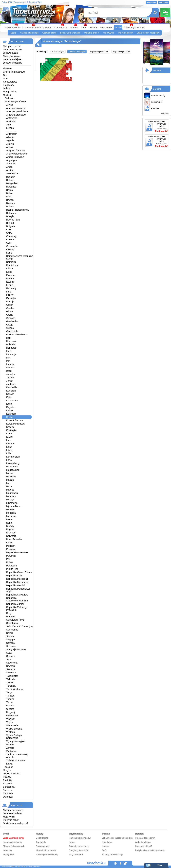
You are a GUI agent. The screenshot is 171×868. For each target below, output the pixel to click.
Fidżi (9, 292)
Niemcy (10, 526)
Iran (8, 361)
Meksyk (10, 500)
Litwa (9, 460)
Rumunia (11, 616)
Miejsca (7, 95)
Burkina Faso (13, 220)
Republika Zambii (15, 604)
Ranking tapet (43, 846)
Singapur (11, 640)
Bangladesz (12, 183)
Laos (9, 440)
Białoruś (10, 203)
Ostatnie (157, 70)
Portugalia (11, 566)
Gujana (10, 328)
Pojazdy (7, 777)
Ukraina (10, 709)
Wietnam (11, 732)
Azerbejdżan (13, 173)
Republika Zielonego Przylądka (17, 609)
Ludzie (6, 88)
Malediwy (11, 477)
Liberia (10, 450)
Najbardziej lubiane (121, 52)
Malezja (10, 480)
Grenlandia (12, 321)
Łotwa (9, 764)
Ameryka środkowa (16, 115)
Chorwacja (12, 236)
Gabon (10, 305)
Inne (5, 78)
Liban (9, 447)
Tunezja (10, 699)
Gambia (10, 308)
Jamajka (11, 374)
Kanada (10, 394)
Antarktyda (12, 118)
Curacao (11, 239)
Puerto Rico (12, 569)
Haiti (9, 338)
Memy (48, 28)
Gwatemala (12, 331)
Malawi (10, 473)
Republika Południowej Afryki (18, 590)
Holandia (11, 344)
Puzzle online (17, 41)
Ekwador (11, 275)
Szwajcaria (12, 663)
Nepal (9, 523)
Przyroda (8, 783)
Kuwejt (10, 437)
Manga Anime (10, 92)
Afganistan (12, 134)
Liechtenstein (13, 457)
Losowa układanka (13, 63)
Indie (9, 351)
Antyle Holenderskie (17, 154)
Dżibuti (10, 269)
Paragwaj (11, 556)
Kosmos (9, 767)
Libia (9, 453)
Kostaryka (11, 430)
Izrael (9, 371)
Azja (9, 125)
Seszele (10, 636)
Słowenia (11, 673)
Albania (10, 137)
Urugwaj (10, 712)
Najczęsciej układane (99, 52)
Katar (9, 397)
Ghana (10, 311)
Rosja (9, 613)
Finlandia (11, 298)
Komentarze (61, 28)
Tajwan (10, 682)
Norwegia (11, 536)
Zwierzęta (8, 797)
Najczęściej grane (12, 56)
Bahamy (10, 177)
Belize (9, 193)
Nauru (9, 519)
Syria (9, 659)
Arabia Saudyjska (15, 157)
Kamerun (11, 391)
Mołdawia (11, 516)
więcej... (165, 113)
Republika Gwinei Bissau (19, 572)
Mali (8, 483)
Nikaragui (11, 533)
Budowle (9, 98)
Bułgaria (10, 226)
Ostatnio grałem (92, 33)
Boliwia (10, 206)
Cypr (9, 243)
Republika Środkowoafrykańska (17, 599)
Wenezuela (12, 725)
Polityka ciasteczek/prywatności (150, 850)
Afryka (10, 105)
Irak (8, 358)
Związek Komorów (16, 760)
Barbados (11, 187)
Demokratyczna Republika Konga (20, 257)
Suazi (9, 653)
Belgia (9, 190)
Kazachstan (12, 401)
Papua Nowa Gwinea (17, 552)
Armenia (11, 164)
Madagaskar (13, 470)
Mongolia (11, 513)
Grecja (10, 315)
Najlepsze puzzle (12, 46)
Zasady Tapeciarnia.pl (113, 854)
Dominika (11, 262)
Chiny (9, 233)
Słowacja (11, 669)
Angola (10, 147)
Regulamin (107, 842)
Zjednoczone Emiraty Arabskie (17, 756)
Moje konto (106, 28)
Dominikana (12, 265)
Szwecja (11, 666)
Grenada (11, 318)
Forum (84, 28)
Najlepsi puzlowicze (29, 33)
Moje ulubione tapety (46, 850)
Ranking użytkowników (80, 838)
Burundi (10, 223)
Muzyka (7, 770)
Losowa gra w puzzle (70, 33)
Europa (10, 128)
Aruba (9, 167)
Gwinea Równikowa (16, 335)
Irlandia (10, 364)
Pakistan (11, 546)
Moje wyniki (109, 33)
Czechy (10, 249)
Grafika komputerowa (14, 72)
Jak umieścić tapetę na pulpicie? (118, 838)
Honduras (11, 348)
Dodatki (141, 28)
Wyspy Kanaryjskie (16, 741)
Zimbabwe (12, 751)
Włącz (161, 865)
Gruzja (10, 325)
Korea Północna (15, 420)
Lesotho (10, 443)
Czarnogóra (12, 246)
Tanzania (11, 686)
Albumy (74, 28)
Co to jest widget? (144, 846)
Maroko (10, 490)
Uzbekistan (12, 715)
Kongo (10, 417)
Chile (9, 230)
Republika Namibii (16, 585)
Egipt (9, 272)
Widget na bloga (143, 842)
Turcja (9, 702)
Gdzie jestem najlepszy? (148, 33)
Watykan (11, 719)
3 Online (157, 89)
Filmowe (7, 68)
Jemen (10, 381)
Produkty (8, 780)
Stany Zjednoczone (16, 649)
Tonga (9, 692)
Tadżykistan (12, 676)
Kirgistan (11, 407)
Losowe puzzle (11, 53)
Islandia (10, 368)
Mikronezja (12, 503)
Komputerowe (10, 82)
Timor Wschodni (15, 689)
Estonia (10, 282)
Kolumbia (11, 414)
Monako (10, 510)
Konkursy (129, 28)
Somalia (10, 643)
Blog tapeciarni (76, 854)
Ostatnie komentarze (79, 846)
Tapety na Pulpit (13, 28)
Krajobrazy (9, 85)
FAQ (104, 850)
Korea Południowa (16, 424)
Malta (9, 486)
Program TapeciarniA (145, 838)
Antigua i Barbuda (15, 150)
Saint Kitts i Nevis (15, 620)
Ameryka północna (16, 108)
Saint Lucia (12, 623)
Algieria (10, 140)
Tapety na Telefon (33, 28)
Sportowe (8, 793)
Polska (10, 562)
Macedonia (12, 467)
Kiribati (10, 410)
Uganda (10, 706)
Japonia (10, 377)
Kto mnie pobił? (125, 33)
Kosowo (10, 427)
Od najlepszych (57, 52)
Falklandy (11, 288)
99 (85, 25)
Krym (9, 434)
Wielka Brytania (14, 729)
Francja (10, 302)
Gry (5, 75)
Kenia (9, 404)
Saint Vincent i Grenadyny (20, 626)
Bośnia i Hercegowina (17, 210)
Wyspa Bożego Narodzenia (14, 737)
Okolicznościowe (12, 774)
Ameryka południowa (17, 111)
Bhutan (10, 200)
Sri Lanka (11, 646)
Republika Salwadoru (17, 595)
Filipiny (10, 295)
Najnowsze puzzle (12, 50)
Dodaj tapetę (42, 838)
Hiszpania (11, 341)
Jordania (11, 384)
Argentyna (12, 160)
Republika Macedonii (17, 579)
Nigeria (10, 529)
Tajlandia (11, 679)
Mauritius (11, 496)
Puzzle (118, 28)
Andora (10, 144)
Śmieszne (8, 790)
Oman (9, 543)
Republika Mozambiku (18, 582)
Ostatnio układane (12, 813)
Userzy (94, 28)
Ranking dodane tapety (47, 854)
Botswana (11, 213)
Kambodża (12, 387)
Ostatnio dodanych (77, 52)
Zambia (10, 748)
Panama (11, 549)
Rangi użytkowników (79, 850)
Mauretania (12, 493)
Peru (9, 559)
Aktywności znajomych (14, 846)
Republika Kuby (14, 576)
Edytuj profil (9, 854)
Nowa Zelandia (14, 539)
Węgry (10, 722)
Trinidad (10, 696)
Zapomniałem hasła (12, 842)
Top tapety (41, 842)
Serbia (10, 633)
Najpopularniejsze (12, 59)
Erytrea (10, 278)
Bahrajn (10, 180)
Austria (10, 170)
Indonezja (11, 354)
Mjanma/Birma (14, 506)
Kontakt (106, 846)
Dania (9, 253)
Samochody (9, 787)
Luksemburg (13, 463)
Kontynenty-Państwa (15, 102)
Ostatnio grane (49, 33)
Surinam (11, 656)
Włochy (10, 745)
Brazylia (10, 216)
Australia (11, 121)
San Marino (12, 630)
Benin (9, 197)
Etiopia (10, 285)
